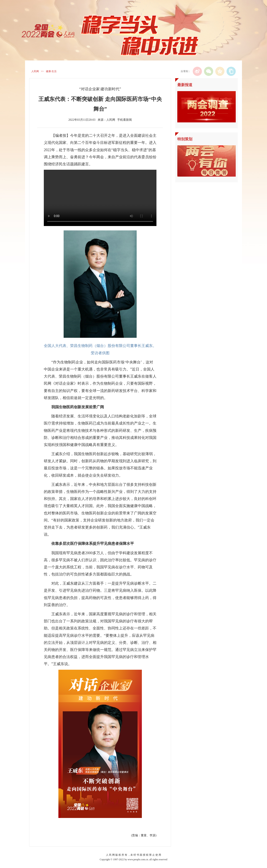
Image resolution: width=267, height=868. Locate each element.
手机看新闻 (125, 120)
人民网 (35, 71)
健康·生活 (51, 71)
